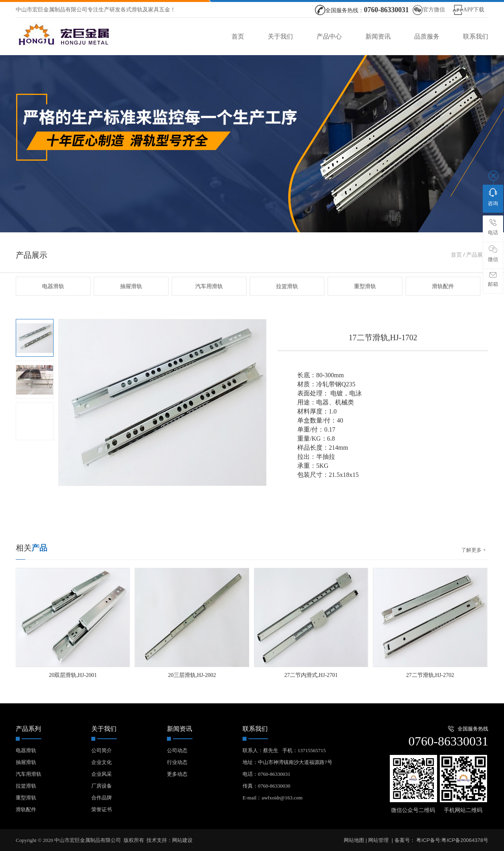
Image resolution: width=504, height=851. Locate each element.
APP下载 (474, 10)
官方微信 (434, 10)
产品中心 (329, 36)
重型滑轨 (365, 305)
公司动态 (177, 750)
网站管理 (378, 840)
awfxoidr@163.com (282, 798)
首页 (238, 36)
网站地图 (354, 840)
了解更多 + (473, 550)
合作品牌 (102, 798)
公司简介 (102, 750)
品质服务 (427, 36)
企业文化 (102, 762)
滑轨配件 (443, 305)
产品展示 (477, 273)
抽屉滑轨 (131, 305)
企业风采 (102, 774)
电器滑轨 (53, 305)
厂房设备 (102, 786)
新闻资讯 (378, 36)
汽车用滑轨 (209, 305)
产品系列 (28, 729)
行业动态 (177, 762)
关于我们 (280, 36)
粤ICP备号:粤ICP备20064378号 (452, 840)
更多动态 (177, 774)
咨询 (493, 197)
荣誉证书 (102, 809)
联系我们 (476, 36)
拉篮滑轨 (287, 305)
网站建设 (182, 840)
